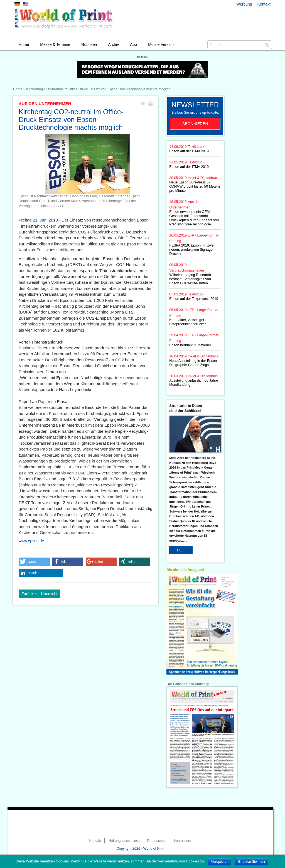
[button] (34, 562)
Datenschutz (157, 841)
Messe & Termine (55, 44)
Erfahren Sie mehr (252, 862)
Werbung (244, 4)
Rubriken (89, 44)
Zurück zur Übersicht (39, 594)
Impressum (183, 841)
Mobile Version (161, 44)
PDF (181, 550)
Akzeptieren (219, 862)
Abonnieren (195, 124)
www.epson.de (31, 541)
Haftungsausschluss (124, 841)
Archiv (113, 44)
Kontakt (264, 4)
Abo (133, 44)
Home (24, 44)
